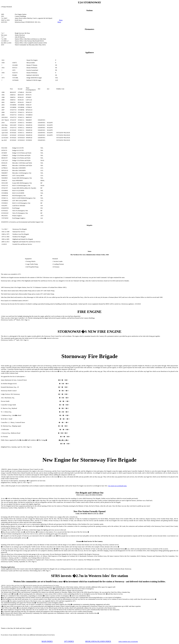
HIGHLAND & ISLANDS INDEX (98, 641)
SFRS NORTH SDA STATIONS (128, 642)
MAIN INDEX (47, 641)
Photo (61, 20)
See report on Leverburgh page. (117, 486)
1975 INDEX (69, 641)
